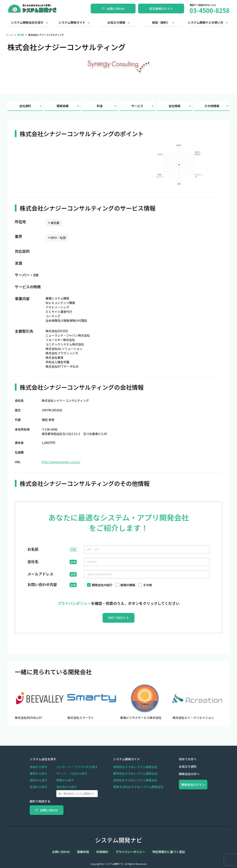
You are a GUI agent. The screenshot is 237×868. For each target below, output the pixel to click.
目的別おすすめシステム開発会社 (128, 780)
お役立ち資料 (174, 766)
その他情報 (217, 106)
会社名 (33, 562)
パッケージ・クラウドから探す (77, 767)
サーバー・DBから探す (72, 773)
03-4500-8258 (210, 10)
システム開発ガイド (72, 22)
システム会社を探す (43, 759)
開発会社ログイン (186, 785)
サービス (143, 106)
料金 (107, 106)
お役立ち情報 (116, 22)
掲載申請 (87, 852)
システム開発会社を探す (27, 22)
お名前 (33, 550)
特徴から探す (65, 780)
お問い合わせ (113, 9)
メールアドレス (40, 574)
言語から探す (39, 787)
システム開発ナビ (119, 840)
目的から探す (39, 780)
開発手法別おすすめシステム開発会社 (131, 787)
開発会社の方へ (176, 774)
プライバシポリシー (74, 603)
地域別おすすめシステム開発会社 (128, 767)
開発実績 (69, 106)
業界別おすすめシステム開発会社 (128, 773)
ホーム (9, 35)
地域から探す (39, 767)
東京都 (21, 35)
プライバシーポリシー (126, 852)
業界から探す (39, 773)
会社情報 (180, 106)
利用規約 (102, 852)
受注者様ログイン (161, 9)
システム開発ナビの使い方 (206, 22)
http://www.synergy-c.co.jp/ (61, 462)
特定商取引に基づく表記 (160, 852)
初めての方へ (174, 759)
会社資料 (31, 106)
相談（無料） (161, 22)
